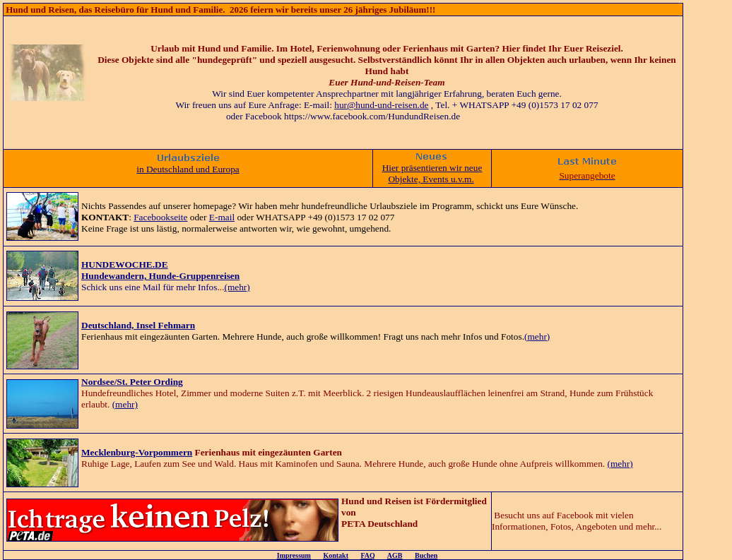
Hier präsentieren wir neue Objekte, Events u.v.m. (432, 173)
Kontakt (336, 555)
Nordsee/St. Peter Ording (132, 382)
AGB (395, 555)
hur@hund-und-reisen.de (381, 105)
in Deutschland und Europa (188, 169)
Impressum (294, 555)
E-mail (222, 217)
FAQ (367, 555)
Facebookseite (160, 217)
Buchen (426, 555)
